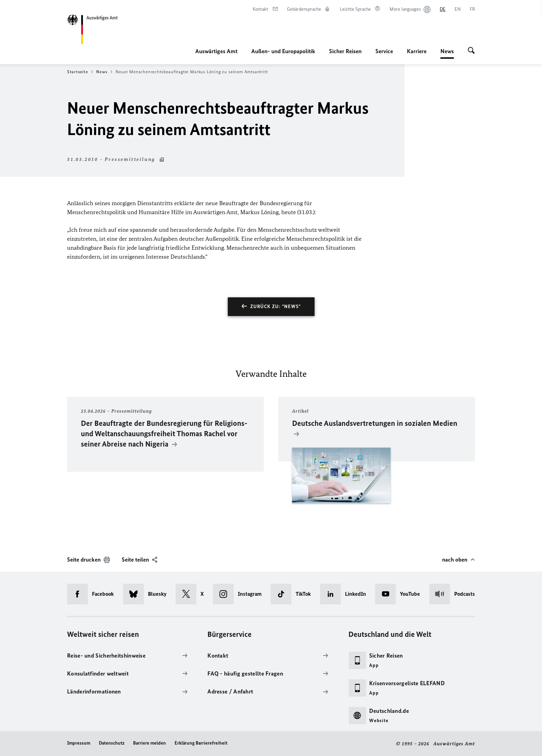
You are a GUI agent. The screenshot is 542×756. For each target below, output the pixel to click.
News (447, 51)
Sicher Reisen (345, 51)
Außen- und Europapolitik (283, 51)
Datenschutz (112, 743)
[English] (458, 9)
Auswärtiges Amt (216, 51)
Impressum (79, 743)
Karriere (417, 51)
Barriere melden (149, 743)
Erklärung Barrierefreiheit (201, 743)
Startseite (80, 72)
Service (384, 51)
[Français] (472, 9)
